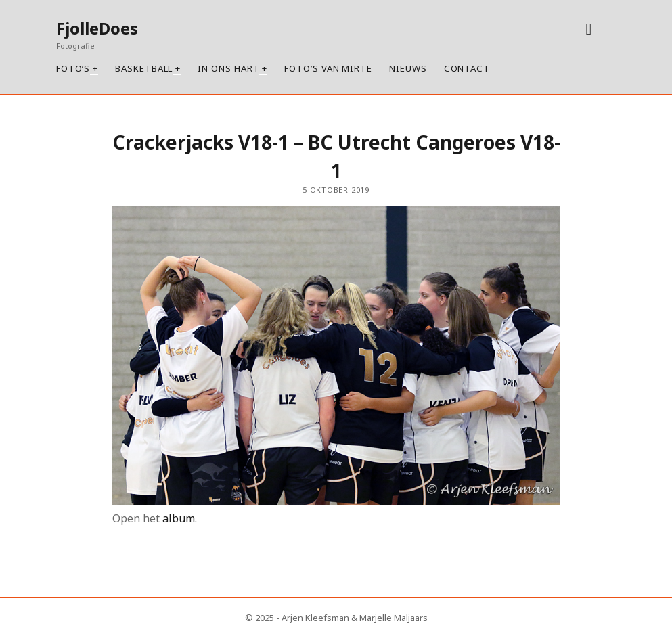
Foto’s (73, 68)
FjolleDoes (97, 28)
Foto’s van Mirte (328, 68)
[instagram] (588, 28)
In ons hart (228, 68)
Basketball (144, 68)
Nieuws (408, 68)
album (179, 518)
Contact (467, 68)
